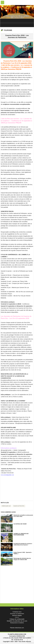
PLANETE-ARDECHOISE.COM (17, 634)
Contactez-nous (17, 612)
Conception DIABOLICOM (17, 636)
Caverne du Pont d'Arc (19, 506)
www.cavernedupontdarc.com (7, 475)
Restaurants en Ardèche (17, 623)
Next (31, 12)
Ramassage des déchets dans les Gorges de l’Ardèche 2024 (22, 559)
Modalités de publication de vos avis (17, 621)
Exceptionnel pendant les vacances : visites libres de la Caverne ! (23, 544)
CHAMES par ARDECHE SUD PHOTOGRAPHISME (21, 534)
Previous (3, 12)
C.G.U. (17, 617)
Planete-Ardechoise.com (17, 628)
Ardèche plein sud (6, 506)
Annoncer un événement (17, 614)
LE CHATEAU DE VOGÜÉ (20, 524)
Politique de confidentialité (17, 619)
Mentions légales (17, 615)
